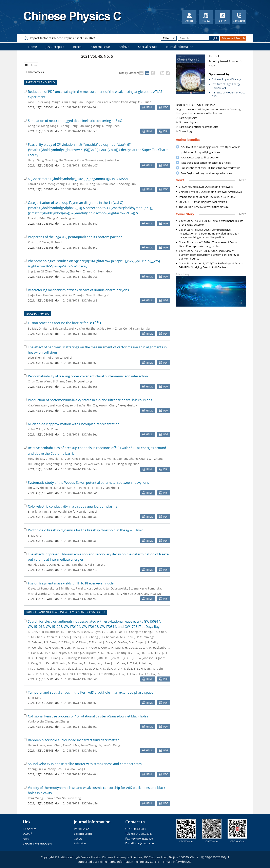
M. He (43, 653)
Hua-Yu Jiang (52, 295)
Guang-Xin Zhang (151, 459)
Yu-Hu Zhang (90, 328)
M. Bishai (83, 632)
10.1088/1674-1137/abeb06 (79, 277)
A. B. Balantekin (49, 632)
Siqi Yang (44, 102)
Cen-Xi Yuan (131, 328)
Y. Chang (145, 632)
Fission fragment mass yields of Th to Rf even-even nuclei (71, 583)
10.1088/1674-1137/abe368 (79, 387)
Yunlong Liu (36, 721)
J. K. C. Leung (37, 669)
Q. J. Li (66, 669)
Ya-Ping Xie (90, 405)
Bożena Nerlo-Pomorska (145, 588)
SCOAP (28, 834)
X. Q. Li (115, 669)
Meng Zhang (56, 184)
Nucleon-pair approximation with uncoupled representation (74, 424)
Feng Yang (53, 464)
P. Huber (84, 658)
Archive (124, 47)
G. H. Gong (52, 648)
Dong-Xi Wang (105, 459)
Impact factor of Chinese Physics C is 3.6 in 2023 (62, 38)
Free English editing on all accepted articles (206, 173)
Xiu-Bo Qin (108, 464)
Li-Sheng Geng (63, 381)
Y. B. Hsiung (119, 653)
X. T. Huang (53, 658)
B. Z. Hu (133, 653)
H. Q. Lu (149, 674)
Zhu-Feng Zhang (81, 271)
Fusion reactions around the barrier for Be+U (64, 323)
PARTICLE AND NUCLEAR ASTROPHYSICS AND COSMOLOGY (65, 612)
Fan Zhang (79, 565)
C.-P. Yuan (145, 102)
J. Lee (106, 663)
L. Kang (33, 663)
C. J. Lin (158, 669)
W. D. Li (94, 669)
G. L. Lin (33, 674)
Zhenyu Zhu (55, 769)
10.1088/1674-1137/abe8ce (79, 248)
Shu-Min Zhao (106, 184)
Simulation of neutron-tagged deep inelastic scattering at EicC (75, 121)
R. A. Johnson (144, 658)
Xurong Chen (111, 126)
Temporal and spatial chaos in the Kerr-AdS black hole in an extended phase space (91, 692)
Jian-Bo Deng (111, 745)
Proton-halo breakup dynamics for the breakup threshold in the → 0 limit (85, 530)
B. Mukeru (35, 536)
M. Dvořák (120, 642)
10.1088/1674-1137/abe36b (79, 189)
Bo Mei (33, 328)
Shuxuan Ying (72, 798)
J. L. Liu (129, 674)
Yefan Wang (47, 218)
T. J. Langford (92, 663)
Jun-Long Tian (112, 594)
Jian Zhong (112, 488)
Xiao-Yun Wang (38, 405)
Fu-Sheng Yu (102, 295)
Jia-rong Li (90, 511)
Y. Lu (39, 429)
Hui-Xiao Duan (38, 565)
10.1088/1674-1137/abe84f (79, 493)
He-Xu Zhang (37, 745)
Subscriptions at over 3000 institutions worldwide (210, 168)
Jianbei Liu (112, 160)
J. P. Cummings (144, 637)
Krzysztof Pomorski (41, 588)
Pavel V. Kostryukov (89, 588)
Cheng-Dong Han (72, 126)
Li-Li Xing (72, 184)
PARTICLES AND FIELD (40, 82)
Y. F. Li (125, 669)
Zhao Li (33, 218)
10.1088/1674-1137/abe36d (79, 107)
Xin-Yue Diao (131, 594)
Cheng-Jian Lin (55, 459)
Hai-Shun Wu (96, 565)
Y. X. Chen (62, 637)
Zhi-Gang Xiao (57, 594)
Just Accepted (55, 47)
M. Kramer (75, 663)
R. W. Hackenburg (157, 648)
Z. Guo (140, 648)
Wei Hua (74, 328)
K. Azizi (33, 242)
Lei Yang (72, 459)
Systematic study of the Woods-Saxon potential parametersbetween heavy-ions (88, 483)
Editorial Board (83, 834)
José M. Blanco (65, 588)
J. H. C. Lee (118, 663)
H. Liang (146, 669)
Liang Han (76, 102)
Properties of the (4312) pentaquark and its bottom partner (75, 237)
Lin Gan (33, 488)
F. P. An (33, 632)
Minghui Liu (60, 102)
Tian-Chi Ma (71, 745)
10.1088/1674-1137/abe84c (79, 750)
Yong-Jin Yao (36, 459)
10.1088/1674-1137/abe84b (79, 679)
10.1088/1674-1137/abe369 (79, 703)
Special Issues (148, 47)
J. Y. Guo (91, 648)
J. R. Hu (144, 653)
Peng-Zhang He (91, 745)
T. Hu (154, 653)
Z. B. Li (135, 669)
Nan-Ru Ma (87, 459)
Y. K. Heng (74, 653)
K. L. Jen (110, 658)
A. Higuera (90, 653)
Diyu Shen (35, 358)
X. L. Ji (121, 658)
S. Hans (33, 653)
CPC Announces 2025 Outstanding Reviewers (206, 187)
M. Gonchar (36, 648)
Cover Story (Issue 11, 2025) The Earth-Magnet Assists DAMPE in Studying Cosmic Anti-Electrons (211, 265)
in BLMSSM (78, 179)
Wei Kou (55, 405)
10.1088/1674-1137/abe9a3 (79, 541)
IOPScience (30, 829)
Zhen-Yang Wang (57, 271)
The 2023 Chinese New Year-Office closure (204, 207)
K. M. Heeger (57, 653)
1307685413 (138, 829)
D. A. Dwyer (136, 642)
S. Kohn (61, 663)
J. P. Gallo (151, 642)
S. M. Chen (35, 637)
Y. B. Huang (69, 658)
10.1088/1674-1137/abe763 (79, 363)
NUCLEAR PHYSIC (37, 314)
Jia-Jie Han (35, 295)
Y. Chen (49, 637)
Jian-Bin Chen (37, 184)
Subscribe (80, 843)
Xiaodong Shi (54, 160)
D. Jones (160, 658)
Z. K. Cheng (90, 637)
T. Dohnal (95, 642)
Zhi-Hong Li (47, 488)
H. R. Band (68, 632)
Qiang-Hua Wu (151, 594)
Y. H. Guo (128, 648)
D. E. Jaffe (97, 658)
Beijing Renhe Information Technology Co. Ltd (128, 862)
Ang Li (82, 769)
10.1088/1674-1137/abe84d (79, 224)
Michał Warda (37, 594)
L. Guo (102, 648)
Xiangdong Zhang (57, 721)
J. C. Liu (118, 674)
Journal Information (180, 47)
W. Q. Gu (79, 648)
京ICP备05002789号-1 (215, 857)
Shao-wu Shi (58, 511)
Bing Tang (35, 698)
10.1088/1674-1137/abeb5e (79, 803)
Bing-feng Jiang (38, 511)
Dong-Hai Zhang (60, 565)
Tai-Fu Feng (87, 184)
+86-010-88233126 (142, 839)
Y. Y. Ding (64, 642)
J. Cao (119, 632)
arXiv (26, 839)
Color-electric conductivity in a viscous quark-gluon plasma (73, 506)
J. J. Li (57, 669)
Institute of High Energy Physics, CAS (226, 86)
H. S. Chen (159, 632)
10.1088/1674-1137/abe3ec (79, 411)
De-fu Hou (75, 511)
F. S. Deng (50, 642)
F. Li (49, 669)
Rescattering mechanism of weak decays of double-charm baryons (78, 290)
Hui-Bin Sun (64, 488)
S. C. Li (83, 669)
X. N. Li (104, 669)
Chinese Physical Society (226, 79)
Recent (78, 47)
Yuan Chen (54, 745)
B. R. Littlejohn (102, 674)
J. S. (158, 674)
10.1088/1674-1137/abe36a (79, 727)
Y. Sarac (44, 242)
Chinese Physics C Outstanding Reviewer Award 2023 (210, 192)
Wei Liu (67, 295)
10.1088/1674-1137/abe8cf (79, 131)
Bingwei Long (83, 381)
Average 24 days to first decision (200, 157)
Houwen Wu (53, 798)
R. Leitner (145, 663)
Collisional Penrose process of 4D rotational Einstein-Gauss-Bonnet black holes (88, 716)
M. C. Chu (127, 637)
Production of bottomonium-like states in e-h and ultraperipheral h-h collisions (90, 400)
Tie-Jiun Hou (93, 102)
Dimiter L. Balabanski (53, 328)
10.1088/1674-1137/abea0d (79, 774)
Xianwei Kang (94, 160)
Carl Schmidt (111, 102)
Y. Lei (31, 429)
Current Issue (101, 47)
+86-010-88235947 (141, 834)
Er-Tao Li (98, 488)
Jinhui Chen (51, 358)
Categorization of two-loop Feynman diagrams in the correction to (91, 208)
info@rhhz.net (183, 862)
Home (33, 47)
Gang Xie (34, 126)
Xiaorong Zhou (74, 160)
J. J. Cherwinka (109, 637)
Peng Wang (35, 798)
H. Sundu (57, 242)
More (243, 180)
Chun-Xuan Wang (40, 381)
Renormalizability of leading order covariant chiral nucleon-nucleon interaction (88, 376)
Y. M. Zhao (51, 429)
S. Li (74, 669)
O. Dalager (35, 642)
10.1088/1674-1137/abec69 (79, 599)
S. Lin (44, 674)
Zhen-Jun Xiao (83, 295)
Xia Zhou (71, 769)
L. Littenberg (83, 674)
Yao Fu (32, 102)
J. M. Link (67, 674)
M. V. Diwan (80, 642)
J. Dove (108, 642)
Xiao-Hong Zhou (111, 328)
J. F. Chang (131, 632)
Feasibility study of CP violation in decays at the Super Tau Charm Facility (98, 150)
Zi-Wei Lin (67, 358)
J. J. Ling (54, 674)
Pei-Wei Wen (91, 464)
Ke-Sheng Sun (126, 184)
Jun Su (145, 328)
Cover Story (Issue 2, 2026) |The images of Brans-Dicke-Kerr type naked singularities (208, 244)
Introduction (82, 829)
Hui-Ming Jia (36, 464)
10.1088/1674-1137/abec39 (79, 570)
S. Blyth (96, 632)
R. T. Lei (132, 663)
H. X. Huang (36, 658)
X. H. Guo (114, 648)
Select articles (34, 72)
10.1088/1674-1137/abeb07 (79, 165)
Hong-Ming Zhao (128, 464)
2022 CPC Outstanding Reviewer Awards (203, 202)
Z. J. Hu (164, 653)
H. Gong (66, 648)
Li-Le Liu (96, 594)
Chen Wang (129, 102)
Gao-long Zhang (127, 459)
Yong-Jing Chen (79, 594)
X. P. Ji (130, 658)
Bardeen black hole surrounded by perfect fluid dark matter (73, 740)
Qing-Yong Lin (72, 405)
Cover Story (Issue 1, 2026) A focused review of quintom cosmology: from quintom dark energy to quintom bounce (209, 255)
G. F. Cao (108, 632)
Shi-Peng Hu (82, 488)
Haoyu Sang (36, 160)
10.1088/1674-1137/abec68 (79, 300)
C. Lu (139, 674)
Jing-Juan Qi (36, 271)
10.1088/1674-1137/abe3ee (79, 469)
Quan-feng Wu (66, 218)
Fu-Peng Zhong (71, 464)
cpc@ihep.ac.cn (145, 843)
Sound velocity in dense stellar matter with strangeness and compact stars (85, 764)
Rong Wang (93, 126)
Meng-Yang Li (50, 126)
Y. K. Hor (104, 653)
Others (78, 839)
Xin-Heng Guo (102, 271)
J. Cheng (76, 637)
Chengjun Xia (37, 769)
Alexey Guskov (127, 405)
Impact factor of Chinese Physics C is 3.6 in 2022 (207, 197)
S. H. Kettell (47, 663)
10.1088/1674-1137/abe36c (79, 334)
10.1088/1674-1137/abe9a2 (79, 517)
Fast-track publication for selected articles (206, 163)
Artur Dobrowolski (115, 588)
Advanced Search (233, 38)
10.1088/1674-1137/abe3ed (79, 434)
